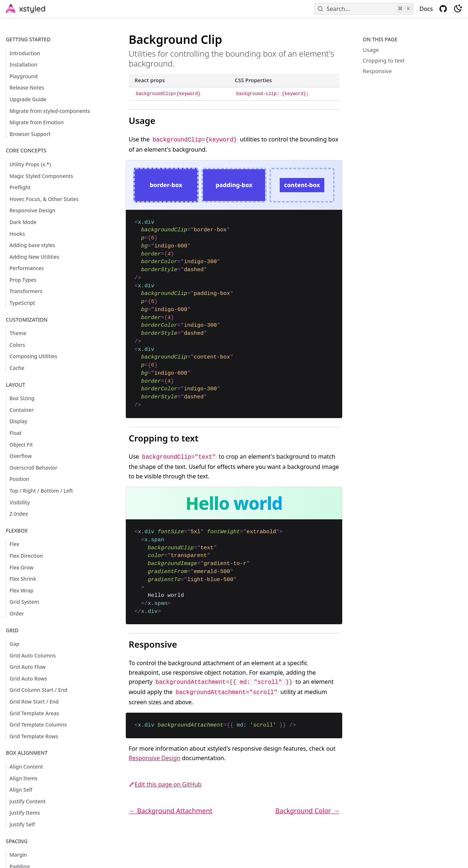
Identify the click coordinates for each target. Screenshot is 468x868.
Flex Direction (26, 556)
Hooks (17, 234)
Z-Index (19, 514)
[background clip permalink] (112, 36)
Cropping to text (384, 60)
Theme (18, 333)
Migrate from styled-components (50, 111)
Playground (24, 76)
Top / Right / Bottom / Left (41, 491)
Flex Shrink (23, 579)
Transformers (26, 291)
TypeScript (22, 303)
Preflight (20, 187)
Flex (14, 544)
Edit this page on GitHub (165, 784)
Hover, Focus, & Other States (44, 199)
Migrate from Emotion (37, 122)
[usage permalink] (115, 113)
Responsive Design (33, 210)
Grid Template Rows (34, 736)
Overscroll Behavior (33, 468)
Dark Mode (23, 222)
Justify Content (28, 801)
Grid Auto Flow (27, 667)
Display (18, 421)
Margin (18, 855)
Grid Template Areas (34, 713)
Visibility (20, 502)
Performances (27, 268)
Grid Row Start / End (34, 702)
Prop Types (23, 280)
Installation (23, 65)
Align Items (23, 778)
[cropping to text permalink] (115, 430)
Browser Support (30, 134)
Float (16, 433)
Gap (14, 644)
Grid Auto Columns (33, 655)
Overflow (21, 456)
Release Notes (27, 88)
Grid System (24, 602)
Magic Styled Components (41, 176)
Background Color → (307, 811)
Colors (17, 345)
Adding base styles (32, 245)
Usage (371, 50)
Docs (426, 9)
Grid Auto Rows (28, 679)
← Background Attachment (171, 811)
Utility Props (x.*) (30, 164)
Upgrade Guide (28, 99)
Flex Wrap (22, 590)
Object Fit (21, 445)
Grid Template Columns (38, 725)
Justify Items (25, 813)
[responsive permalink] (115, 636)
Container (22, 410)
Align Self (21, 790)
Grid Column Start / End (38, 690)
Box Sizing (22, 398)
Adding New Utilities (34, 257)
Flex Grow (22, 567)
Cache (17, 368)
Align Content (26, 767)
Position (19, 479)
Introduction (25, 53)
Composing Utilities (33, 356)
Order (17, 613)
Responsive (377, 71)
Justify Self (22, 824)
